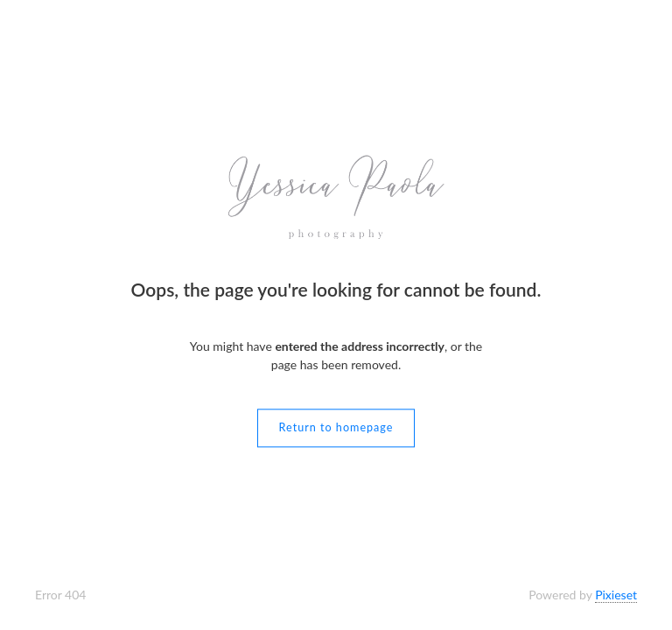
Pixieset (616, 595)
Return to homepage (336, 428)
